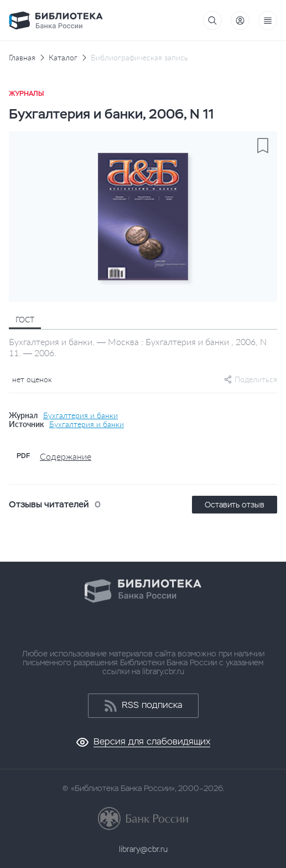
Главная (22, 58)
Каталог (63, 58)
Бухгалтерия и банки (80, 415)
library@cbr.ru (143, 849)
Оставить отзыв (235, 505)
